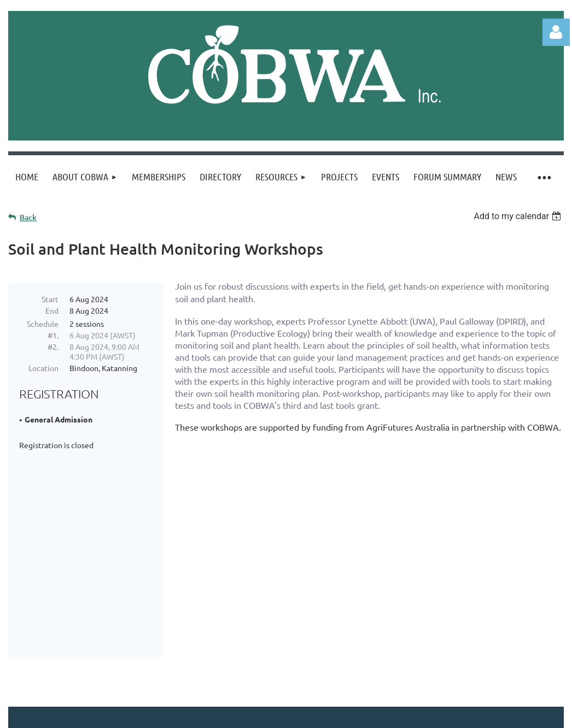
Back (28, 217)
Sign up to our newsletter (231, 618)
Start (50, 299)
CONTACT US (86, 618)
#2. (53, 347)
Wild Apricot (433, 715)
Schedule (43, 324)
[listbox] (519, 216)
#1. (53, 335)
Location (43, 368)
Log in (556, 32)
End (52, 310)
